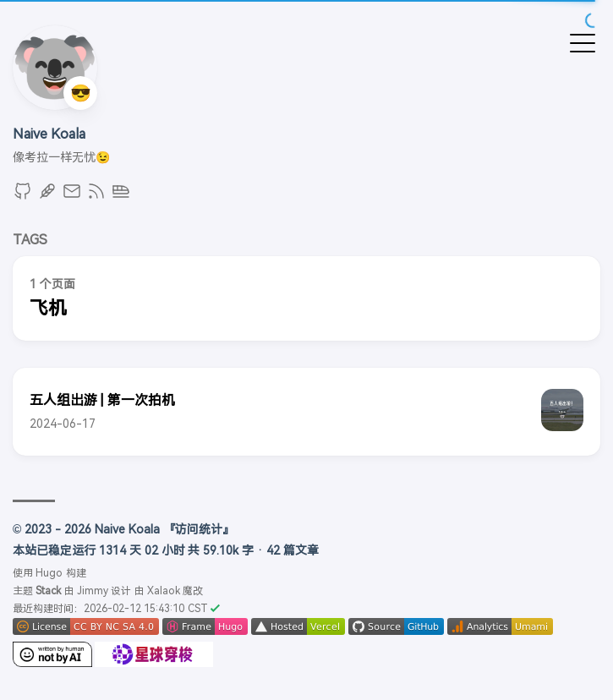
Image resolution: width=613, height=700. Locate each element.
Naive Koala (49, 134)
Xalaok (164, 591)
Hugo (49, 573)
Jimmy (93, 591)
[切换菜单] (583, 42)
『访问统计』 (199, 529)
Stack (48, 591)
